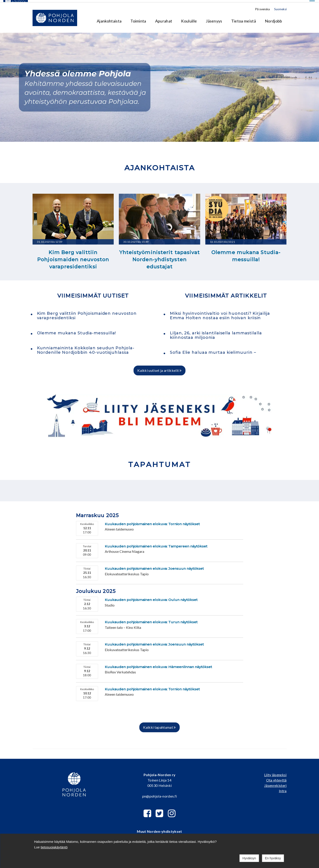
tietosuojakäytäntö (54, 847)
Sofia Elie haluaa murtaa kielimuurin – (213, 350)
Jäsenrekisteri (275, 783)
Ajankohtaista (109, 19)
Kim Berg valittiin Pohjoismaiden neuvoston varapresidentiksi (73, 258)
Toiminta (138, 19)
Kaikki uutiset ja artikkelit (159, 369)
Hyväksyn (249, 858)
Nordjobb (274, 19)
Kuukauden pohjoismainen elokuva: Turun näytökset (151, 620)
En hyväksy (273, 858)
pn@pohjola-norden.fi (159, 794)
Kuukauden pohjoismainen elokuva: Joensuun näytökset (154, 567)
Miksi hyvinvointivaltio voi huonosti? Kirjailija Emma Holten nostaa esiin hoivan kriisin (220, 314)
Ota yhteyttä (276, 778)
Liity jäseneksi (275, 773)
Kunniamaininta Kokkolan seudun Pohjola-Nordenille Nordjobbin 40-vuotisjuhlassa (86, 348)
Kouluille (189, 19)
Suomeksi (280, 7)
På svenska (262, 7)
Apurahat (164, 19)
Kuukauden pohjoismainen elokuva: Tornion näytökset (152, 522)
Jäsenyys (214, 19)
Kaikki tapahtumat (159, 725)
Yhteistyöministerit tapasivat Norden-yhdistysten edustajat (160, 258)
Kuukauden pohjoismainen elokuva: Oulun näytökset (151, 598)
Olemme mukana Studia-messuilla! (246, 254)
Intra (283, 789)
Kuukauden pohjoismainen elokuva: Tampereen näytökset (156, 544)
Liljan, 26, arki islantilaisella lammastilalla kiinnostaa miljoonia (216, 333)
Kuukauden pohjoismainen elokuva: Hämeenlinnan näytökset (158, 665)
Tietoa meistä (244, 19)
